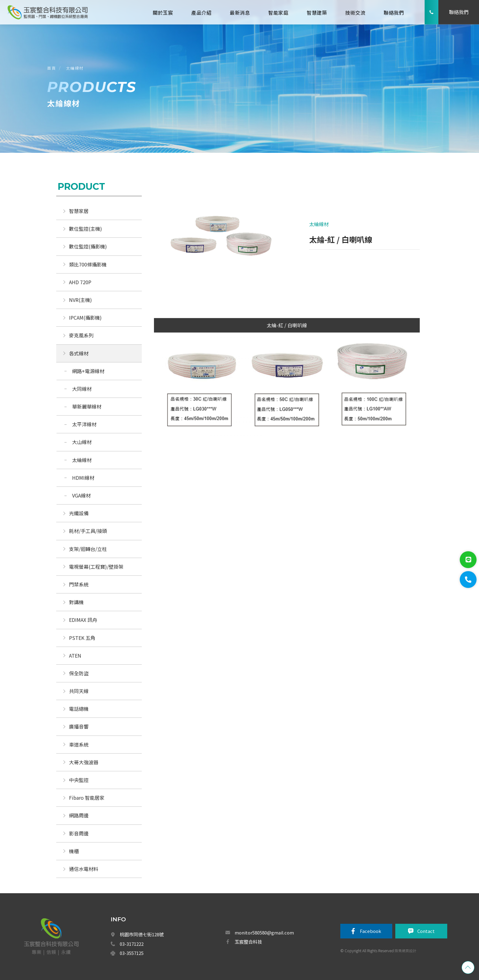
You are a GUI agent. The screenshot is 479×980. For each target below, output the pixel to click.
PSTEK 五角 (82, 638)
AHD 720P (80, 282)
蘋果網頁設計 (405, 951)
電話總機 (79, 709)
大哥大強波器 (84, 762)
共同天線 (79, 691)
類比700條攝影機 (88, 264)
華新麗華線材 (87, 406)
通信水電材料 (84, 869)
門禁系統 (79, 584)
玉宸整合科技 (248, 942)
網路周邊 (79, 815)
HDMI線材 (83, 478)
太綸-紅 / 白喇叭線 (287, 325)
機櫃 (74, 851)
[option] (220, 241)
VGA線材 (81, 495)
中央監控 (79, 780)
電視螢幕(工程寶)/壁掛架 (96, 567)
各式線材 (79, 353)
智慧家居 (79, 211)
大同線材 (82, 389)
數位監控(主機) (86, 229)
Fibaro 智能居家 (87, 798)
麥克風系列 (81, 335)
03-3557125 (132, 953)
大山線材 (82, 442)
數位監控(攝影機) (88, 246)
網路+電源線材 (88, 371)
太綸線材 (75, 68)
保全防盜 (79, 673)
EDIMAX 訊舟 (83, 620)
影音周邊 (79, 833)
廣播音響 (79, 726)
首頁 (51, 68)
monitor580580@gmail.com (264, 932)
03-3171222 (132, 944)
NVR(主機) (80, 300)
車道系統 (79, 744)
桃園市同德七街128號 (142, 934)
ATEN (75, 655)
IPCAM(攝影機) (85, 317)
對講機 (76, 602)
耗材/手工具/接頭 (88, 531)
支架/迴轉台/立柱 (88, 549)
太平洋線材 (84, 424)
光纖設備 (79, 513)
